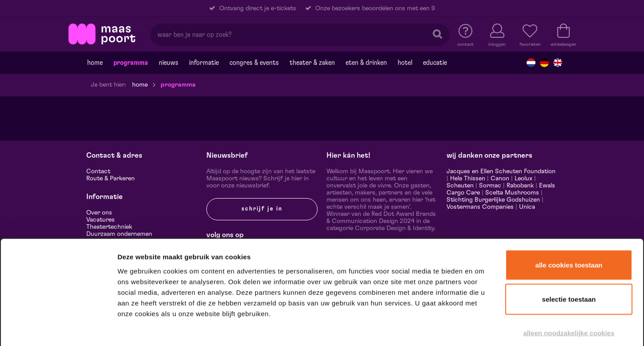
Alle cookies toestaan (569, 217)
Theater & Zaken (312, 63)
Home (95, 63)
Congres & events (254, 63)
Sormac (490, 186)
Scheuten (460, 186)
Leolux (523, 179)
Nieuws (169, 63)
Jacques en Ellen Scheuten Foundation (501, 171)
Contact (98, 171)
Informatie (204, 63)
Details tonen (481, 328)
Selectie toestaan (569, 252)
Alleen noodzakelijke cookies (569, 285)
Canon (500, 179)
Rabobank (520, 186)
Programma (131, 63)
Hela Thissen (468, 179)
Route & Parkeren (111, 179)
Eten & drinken (366, 63)
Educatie (435, 63)
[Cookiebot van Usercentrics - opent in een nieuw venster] (58, 328)
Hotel (405, 63)
